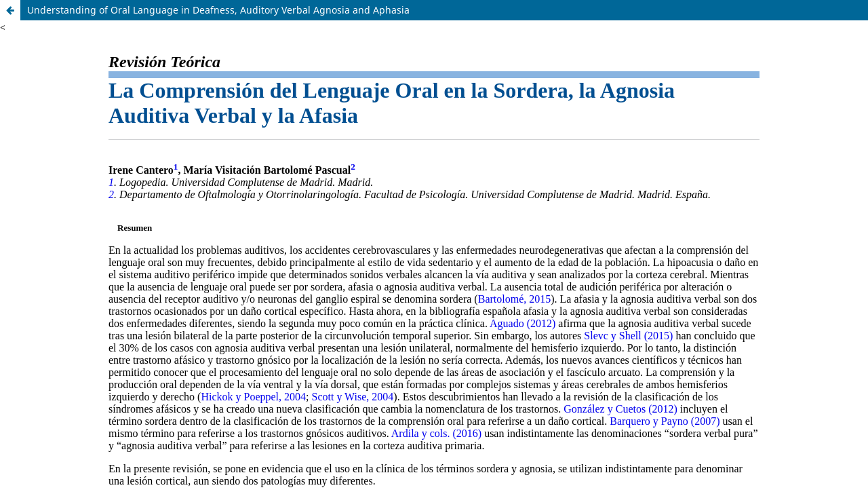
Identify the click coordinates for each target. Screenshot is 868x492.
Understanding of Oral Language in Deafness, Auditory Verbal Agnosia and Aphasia (218, 10)
